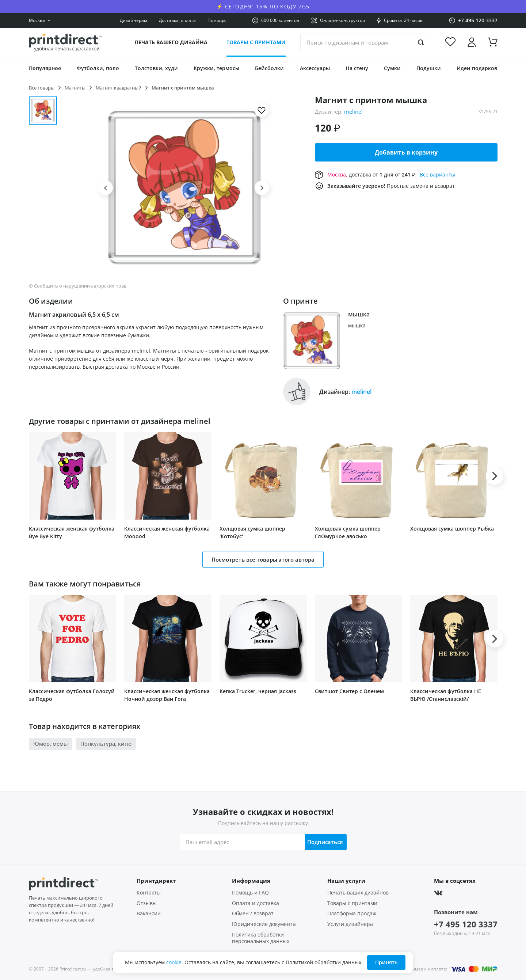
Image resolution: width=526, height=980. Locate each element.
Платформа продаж (352, 913)
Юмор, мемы (51, 744)
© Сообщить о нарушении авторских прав (78, 286)
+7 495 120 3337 (466, 924)
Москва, (337, 174)
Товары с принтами (256, 42)
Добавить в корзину (406, 152)
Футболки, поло (98, 68)
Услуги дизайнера (350, 924)
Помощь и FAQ (250, 893)
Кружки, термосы (216, 68)
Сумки (392, 68)
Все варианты (437, 174)
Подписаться (324, 842)
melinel (353, 111)
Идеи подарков (477, 68)
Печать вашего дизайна (171, 42)
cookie (174, 962)
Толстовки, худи (156, 68)
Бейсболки (269, 68)
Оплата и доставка (256, 903)
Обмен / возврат (253, 913)
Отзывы (147, 903)
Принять (386, 962)
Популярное (45, 68)
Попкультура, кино (106, 744)
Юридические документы (264, 924)
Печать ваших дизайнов (358, 893)
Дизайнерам (134, 20)
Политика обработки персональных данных (261, 938)
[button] (106, 188)
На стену (357, 68)
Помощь (217, 20)
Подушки (429, 68)
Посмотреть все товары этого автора (263, 559)
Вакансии (149, 913)
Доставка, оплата (177, 20)
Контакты (149, 893)
